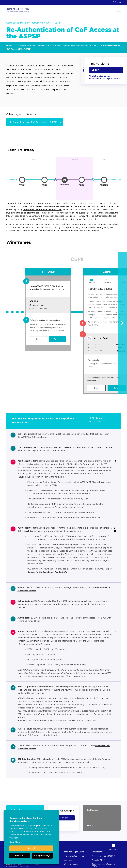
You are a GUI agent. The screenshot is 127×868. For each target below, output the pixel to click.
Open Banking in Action (74, 852)
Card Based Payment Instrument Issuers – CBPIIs (73, 46)
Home (9, 46)
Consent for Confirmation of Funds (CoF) (43, 210)
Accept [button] (31, 848)
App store (68, 860)
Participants (97, 852)
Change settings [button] (42, 856)
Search (117, 2)
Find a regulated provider (74, 856)
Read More (15, 842)
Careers (38, 864)
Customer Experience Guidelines (31, 46)
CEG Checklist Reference (97, 420)
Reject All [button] (20, 856)
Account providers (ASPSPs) (104, 856)
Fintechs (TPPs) (99, 860)
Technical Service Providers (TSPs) (104, 865)
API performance (71, 864)
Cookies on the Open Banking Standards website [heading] (26, 820)
